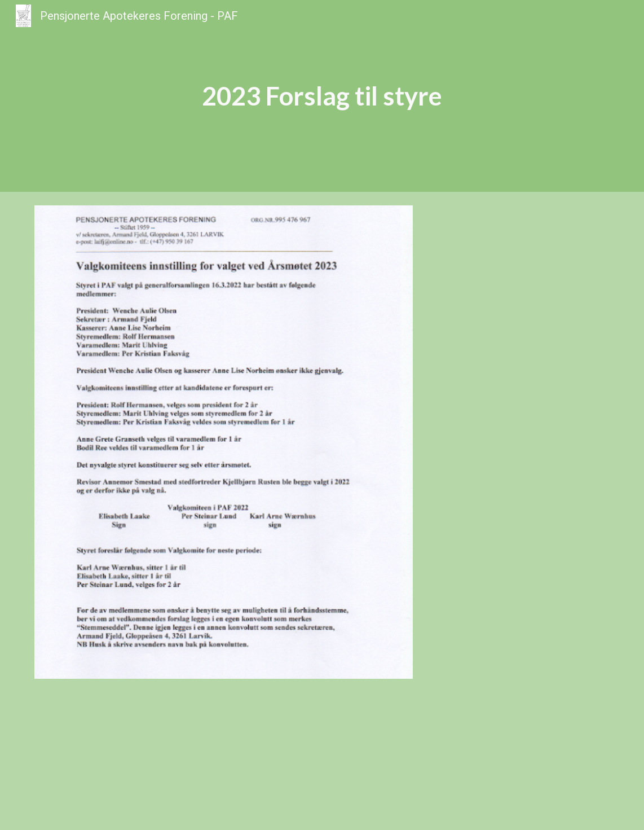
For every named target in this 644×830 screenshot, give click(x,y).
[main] (322, 96)
